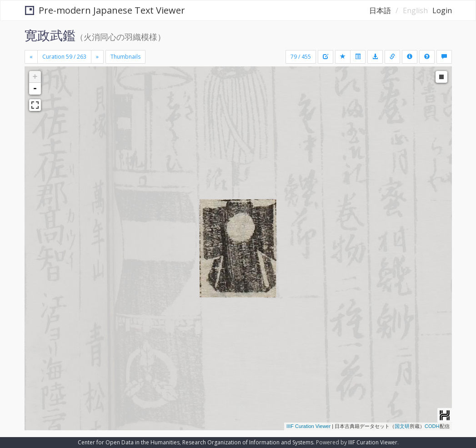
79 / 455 (301, 57)
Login (442, 10)
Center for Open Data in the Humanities (129, 442)
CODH (432, 426)
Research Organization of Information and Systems (248, 442)
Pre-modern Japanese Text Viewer (105, 10)
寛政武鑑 (50, 35)
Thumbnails (125, 57)
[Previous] (31, 57)
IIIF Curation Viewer (308, 426)
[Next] (97, 57)
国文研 (402, 426)
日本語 (380, 10)
